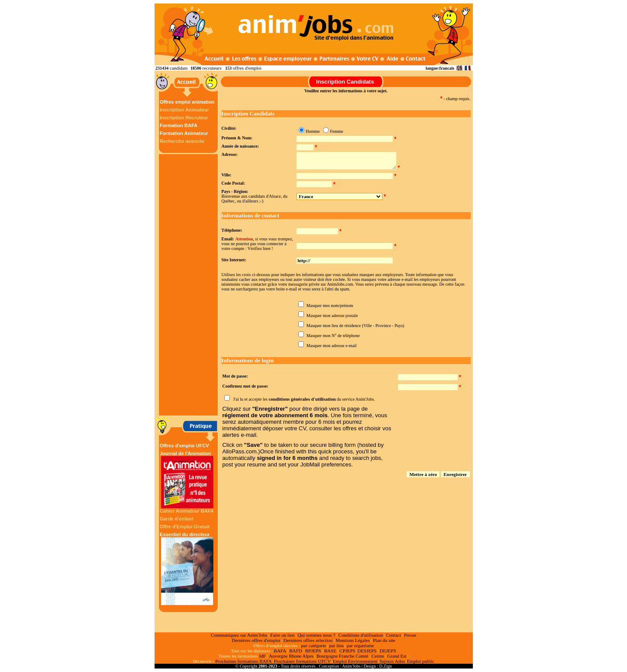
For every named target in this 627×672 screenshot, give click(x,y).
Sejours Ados (392, 661)
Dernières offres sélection (308, 640)
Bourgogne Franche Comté (342, 656)
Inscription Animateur (184, 110)
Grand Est (397, 656)
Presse (410, 635)
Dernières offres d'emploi (256, 640)
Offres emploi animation (187, 102)
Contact (394, 635)
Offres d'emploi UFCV (184, 446)
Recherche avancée (182, 141)
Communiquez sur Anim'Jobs (239, 635)
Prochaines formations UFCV (302, 661)
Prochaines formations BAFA (243, 661)
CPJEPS (348, 651)
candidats (179, 68)
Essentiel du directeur (187, 569)
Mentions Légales (353, 640)
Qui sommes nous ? (316, 635)
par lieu (336, 645)
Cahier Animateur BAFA (187, 511)
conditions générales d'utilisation (302, 399)
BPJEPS (313, 651)
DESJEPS (367, 651)
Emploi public (420, 661)
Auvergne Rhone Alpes (291, 656)
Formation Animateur (184, 133)
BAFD (295, 651)
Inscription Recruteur (184, 118)
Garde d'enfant (177, 519)
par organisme (360, 645)
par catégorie (314, 645)
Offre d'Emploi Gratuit (185, 527)
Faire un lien (283, 635)
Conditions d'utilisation (361, 635)
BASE (330, 651)
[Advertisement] (189, 285)
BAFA (280, 651)
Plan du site (384, 640)
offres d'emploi (247, 68)
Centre (378, 656)
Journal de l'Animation (187, 480)
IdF (262, 656)
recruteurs (212, 68)
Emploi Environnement (355, 661)
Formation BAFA (179, 125)
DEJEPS (388, 651)
